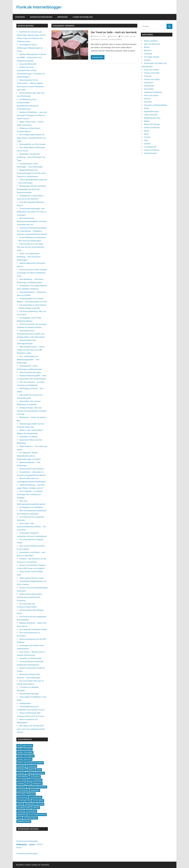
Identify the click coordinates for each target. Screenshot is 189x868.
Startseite (20, 17)
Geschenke (149, 83)
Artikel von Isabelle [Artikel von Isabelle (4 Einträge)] (25, 756)
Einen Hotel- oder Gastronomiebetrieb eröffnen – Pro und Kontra (31, 527)
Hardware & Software (153, 92)
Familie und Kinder (152, 73)
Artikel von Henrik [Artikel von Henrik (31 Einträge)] (25, 753)
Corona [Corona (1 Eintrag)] (30, 773)
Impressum (62, 17)
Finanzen (148, 76)
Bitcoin (147, 47)
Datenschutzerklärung (41, 17)
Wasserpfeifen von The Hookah (32, 144)
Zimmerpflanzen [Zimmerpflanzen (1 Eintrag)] (24, 821)
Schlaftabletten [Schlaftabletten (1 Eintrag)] (24, 801)
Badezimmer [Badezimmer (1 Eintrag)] (38, 763)
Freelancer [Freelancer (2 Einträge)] (40, 773)
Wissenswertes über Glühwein (32, 469)
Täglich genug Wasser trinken (32, 578)
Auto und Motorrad (152, 44)
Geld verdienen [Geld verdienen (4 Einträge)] (35, 780)
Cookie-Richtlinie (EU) (83, 17)
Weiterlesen (98, 61)
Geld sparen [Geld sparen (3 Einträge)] (22, 780)
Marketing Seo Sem (152, 118)
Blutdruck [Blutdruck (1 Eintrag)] (22, 770)
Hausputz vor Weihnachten (31, 658)
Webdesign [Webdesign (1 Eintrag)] (22, 815)
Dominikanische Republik (27, 841)
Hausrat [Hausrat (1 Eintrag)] (21, 783)
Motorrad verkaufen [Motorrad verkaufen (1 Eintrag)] (26, 794)
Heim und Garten (151, 95)
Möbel (147, 121)
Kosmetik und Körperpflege (111, 43)
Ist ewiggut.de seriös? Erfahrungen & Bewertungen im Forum (30, 48)
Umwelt (147, 144)
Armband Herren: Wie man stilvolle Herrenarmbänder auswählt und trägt (32, 411)
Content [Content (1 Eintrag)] (21, 773)
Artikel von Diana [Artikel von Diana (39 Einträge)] (24, 749)
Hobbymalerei (25, 703)
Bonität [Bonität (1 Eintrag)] (31, 770)
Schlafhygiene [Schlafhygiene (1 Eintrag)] (36, 797)
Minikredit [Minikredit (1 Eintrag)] (35, 790)
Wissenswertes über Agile (30, 372)
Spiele (147, 131)
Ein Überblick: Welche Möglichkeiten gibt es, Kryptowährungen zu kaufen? (29, 456)
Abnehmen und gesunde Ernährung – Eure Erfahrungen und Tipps (31, 157)
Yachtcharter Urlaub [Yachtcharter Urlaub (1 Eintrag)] (37, 815)
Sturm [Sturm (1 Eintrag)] (41, 804)
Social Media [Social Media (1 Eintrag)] (38, 801)
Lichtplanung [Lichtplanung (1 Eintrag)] (23, 790)
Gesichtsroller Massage (29, 694)
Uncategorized (150, 147)
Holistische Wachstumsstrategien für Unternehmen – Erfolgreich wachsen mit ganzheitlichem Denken (32, 231)
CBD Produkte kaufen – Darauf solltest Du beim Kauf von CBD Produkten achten (31, 350)
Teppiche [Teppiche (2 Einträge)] (36, 808)
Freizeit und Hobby (152, 79)
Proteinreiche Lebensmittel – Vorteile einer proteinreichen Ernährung (30, 597)
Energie (147, 60)
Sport (146, 134)
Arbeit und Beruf (151, 41)
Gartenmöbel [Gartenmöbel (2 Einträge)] (23, 777)
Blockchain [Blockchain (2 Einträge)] (32, 766)
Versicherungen (150, 153)
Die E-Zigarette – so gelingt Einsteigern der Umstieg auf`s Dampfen (30, 494)
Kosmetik (148, 102)
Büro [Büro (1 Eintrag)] (39, 770)
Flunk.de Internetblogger (40, 7)
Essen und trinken (151, 70)
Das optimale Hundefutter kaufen (33, 629)
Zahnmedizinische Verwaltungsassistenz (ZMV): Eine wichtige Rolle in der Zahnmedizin (31, 334)
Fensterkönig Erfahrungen (27, 853)
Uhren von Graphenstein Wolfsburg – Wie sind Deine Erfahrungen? (29, 257)
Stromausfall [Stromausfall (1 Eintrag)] (30, 804)
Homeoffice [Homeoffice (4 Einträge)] (37, 783)
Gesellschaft (149, 86)
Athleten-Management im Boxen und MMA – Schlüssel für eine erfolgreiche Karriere (32, 58)
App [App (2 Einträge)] (19, 746)
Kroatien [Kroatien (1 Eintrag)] (43, 787)
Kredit (146, 108)
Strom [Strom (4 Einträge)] (20, 804)
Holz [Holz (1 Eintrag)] (28, 783)
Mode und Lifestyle (152, 124)
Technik (147, 137)
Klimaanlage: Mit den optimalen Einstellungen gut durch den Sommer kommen (31, 189)
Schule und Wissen (152, 127)
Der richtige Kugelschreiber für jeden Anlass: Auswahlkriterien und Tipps (31, 138)
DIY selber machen (128, 40)
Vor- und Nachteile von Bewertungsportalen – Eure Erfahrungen (28, 360)
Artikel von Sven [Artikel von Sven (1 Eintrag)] (24, 763)
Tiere (146, 140)
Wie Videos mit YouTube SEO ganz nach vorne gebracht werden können (31, 729)
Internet (147, 99)
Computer (148, 54)
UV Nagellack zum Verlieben (31, 507)
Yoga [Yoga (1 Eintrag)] (19, 818)
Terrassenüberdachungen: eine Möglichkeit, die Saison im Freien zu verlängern (32, 212)
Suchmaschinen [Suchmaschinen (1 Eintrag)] (24, 808)
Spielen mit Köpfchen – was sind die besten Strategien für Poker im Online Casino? (32, 115)
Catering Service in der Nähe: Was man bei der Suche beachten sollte (31, 247)
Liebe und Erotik (151, 115)
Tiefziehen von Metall (28, 437)
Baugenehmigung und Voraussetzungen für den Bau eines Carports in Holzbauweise (31, 173)
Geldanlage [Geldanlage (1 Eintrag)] (35, 777)
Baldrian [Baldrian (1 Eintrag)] (21, 766)
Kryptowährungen (151, 111)
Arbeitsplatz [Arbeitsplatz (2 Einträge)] (27, 746)
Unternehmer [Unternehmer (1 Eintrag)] (31, 811)
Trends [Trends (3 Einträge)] (20, 811)
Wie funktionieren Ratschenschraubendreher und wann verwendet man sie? (32, 221)
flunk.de (113, 40)
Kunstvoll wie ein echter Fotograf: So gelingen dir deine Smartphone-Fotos (32, 273)
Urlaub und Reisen (152, 150)
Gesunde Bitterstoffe (28, 64)
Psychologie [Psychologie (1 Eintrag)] (22, 797)
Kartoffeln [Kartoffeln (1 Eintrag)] (32, 787)
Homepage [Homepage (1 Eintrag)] (21, 787)
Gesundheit (95, 43)
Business (148, 50)
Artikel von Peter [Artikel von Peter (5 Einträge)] (24, 759)
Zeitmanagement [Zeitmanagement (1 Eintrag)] (30, 818)
